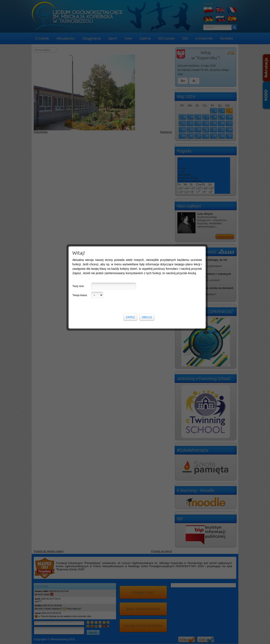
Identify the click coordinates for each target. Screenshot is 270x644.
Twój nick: (78, 121)
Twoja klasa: (80, 130)
